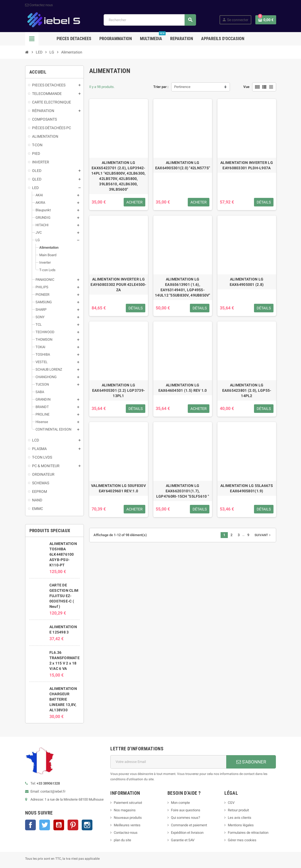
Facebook (30, 825)
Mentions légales (241, 825)
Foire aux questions (186, 810)
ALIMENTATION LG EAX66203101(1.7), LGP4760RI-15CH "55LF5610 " (183, 491)
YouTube (59, 825)
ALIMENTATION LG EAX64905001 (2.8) (247, 282)
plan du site (122, 840)
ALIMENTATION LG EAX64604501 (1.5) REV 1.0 (183, 388)
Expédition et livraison (187, 833)
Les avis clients (240, 818)
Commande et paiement (189, 825)
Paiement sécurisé (128, 803)
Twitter (45, 825)
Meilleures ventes (127, 825)
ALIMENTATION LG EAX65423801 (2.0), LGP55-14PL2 (247, 390)
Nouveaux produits (128, 818)
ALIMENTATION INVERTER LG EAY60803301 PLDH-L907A (247, 165)
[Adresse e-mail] (168, 762)
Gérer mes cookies (242, 840)
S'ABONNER (251, 762)
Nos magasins (125, 810)
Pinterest (73, 825)
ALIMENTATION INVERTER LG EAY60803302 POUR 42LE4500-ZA (118, 285)
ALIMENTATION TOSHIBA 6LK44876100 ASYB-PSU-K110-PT (63, 554)
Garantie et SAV (183, 840)
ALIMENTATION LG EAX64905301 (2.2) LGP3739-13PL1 (118, 390)
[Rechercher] (150, 20)
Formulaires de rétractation (249, 833)
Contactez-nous (126, 833)
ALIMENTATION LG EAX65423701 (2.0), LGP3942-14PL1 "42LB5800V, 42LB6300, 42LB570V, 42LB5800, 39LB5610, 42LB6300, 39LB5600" (118, 176)
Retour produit (238, 810)
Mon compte (180, 803)
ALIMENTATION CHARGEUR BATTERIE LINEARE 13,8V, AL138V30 (63, 699)
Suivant (263, 535)
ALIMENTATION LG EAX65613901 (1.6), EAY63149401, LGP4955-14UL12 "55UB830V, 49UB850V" (183, 287)
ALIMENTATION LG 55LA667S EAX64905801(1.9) (247, 488)
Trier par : (161, 87)
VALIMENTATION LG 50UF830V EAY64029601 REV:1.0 (118, 488)
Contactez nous (39, 5)
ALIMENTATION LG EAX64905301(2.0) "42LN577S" (183, 165)
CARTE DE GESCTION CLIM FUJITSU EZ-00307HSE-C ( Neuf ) (64, 596)
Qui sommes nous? (185, 818)
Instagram (87, 825)
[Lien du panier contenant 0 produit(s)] (266, 20)
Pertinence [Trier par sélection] (182, 87)
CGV (231, 803)
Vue (246, 87)
